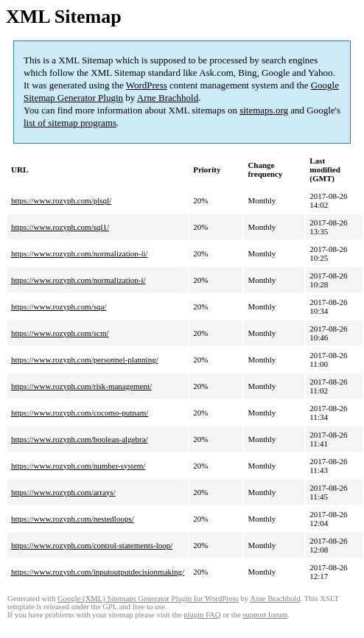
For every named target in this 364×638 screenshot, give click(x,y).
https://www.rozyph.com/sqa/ (59, 306)
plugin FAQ (202, 615)
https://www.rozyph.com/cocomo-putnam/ (80, 413)
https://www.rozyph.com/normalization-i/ (78, 280)
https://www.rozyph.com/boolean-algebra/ (80, 439)
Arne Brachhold (168, 98)
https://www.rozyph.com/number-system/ (78, 466)
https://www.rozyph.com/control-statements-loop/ (92, 545)
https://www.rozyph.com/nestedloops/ (73, 519)
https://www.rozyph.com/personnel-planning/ (85, 360)
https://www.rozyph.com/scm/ (60, 333)
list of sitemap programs (70, 123)
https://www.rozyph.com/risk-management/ (81, 386)
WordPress (147, 85)
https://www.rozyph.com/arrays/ (63, 492)
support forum (265, 615)
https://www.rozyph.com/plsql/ (61, 200)
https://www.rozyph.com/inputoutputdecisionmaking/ (98, 572)
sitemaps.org (264, 110)
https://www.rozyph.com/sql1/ (60, 227)
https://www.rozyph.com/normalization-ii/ (80, 253)
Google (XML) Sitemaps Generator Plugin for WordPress (148, 599)
